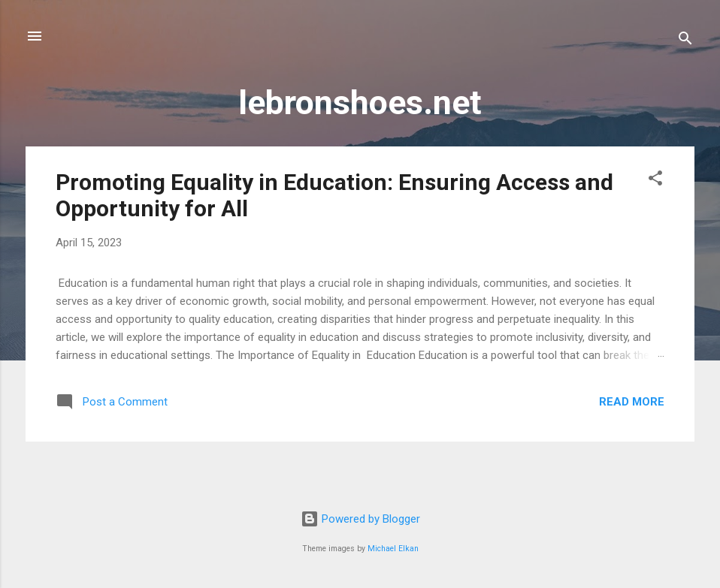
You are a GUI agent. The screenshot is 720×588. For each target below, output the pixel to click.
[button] (655, 181)
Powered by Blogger (360, 519)
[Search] (685, 41)
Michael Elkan (393, 549)
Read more (632, 402)
